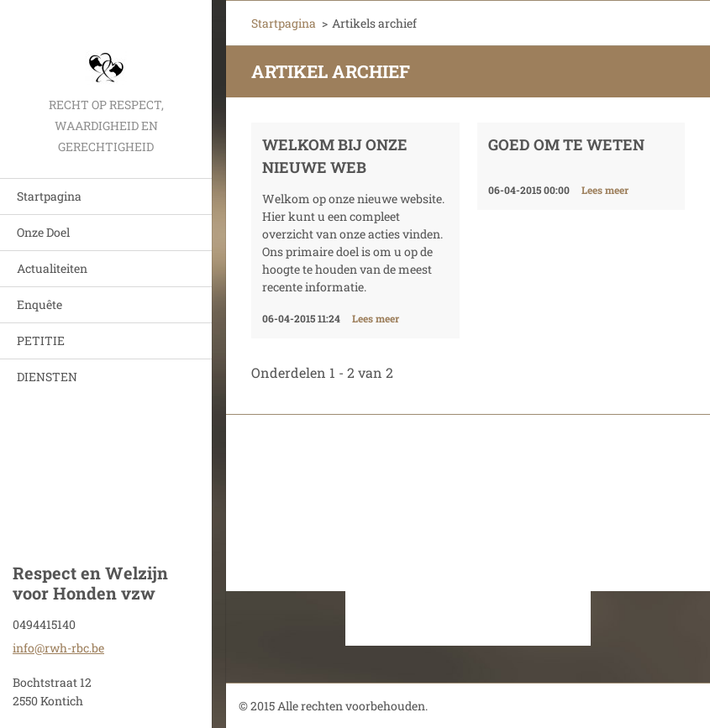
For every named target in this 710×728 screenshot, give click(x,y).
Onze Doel (43, 232)
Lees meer (376, 318)
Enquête (39, 304)
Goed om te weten (566, 144)
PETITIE (41, 340)
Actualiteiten (52, 268)
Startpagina (49, 196)
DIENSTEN (47, 377)
